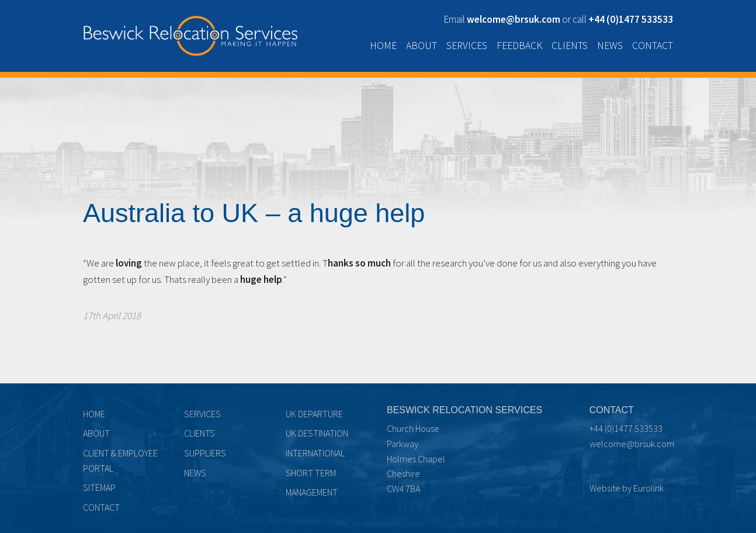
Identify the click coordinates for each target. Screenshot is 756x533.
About (422, 46)
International (315, 453)
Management (312, 492)
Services (467, 46)
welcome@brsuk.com (632, 444)
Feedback (519, 46)
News (610, 46)
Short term (311, 473)
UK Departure (314, 414)
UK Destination (317, 433)
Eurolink (649, 488)
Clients (570, 46)
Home (383, 46)
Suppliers (205, 453)
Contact (653, 46)
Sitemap (99, 487)
